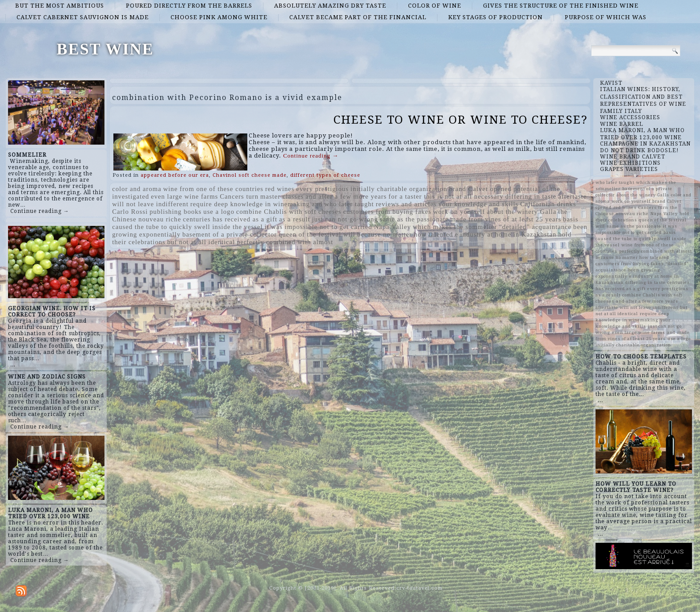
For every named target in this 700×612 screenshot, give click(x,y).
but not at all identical (201, 242)
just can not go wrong (345, 219)
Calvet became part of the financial (358, 17)
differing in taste (531, 196)
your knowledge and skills (478, 204)
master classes (282, 196)
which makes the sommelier (455, 227)
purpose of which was (606, 17)
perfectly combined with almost (285, 242)
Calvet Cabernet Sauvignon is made (83, 17)
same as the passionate (414, 219)
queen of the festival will (317, 234)
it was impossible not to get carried (319, 227)
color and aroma (137, 189)
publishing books (176, 212)
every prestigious (323, 189)
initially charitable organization (399, 189)
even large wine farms (185, 196)
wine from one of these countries (213, 189)
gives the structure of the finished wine (561, 6)
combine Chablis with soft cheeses (289, 212)
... (13, 365)
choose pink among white (219, 17)
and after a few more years (346, 196)
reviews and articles (406, 204)
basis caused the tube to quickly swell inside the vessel (641, 239)
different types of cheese (325, 175)
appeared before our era (175, 175)
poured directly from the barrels (189, 6)
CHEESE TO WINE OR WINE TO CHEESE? (461, 120)
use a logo (219, 212)
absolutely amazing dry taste (330, 6)
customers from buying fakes (387, 212)
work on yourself (459, 212)
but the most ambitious (60, 6)
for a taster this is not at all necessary (446, 196)
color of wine (435, 6)
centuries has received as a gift (230, 219)
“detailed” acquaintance (535, 227)
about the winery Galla (521, 212)
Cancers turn (239, 196)
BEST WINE (105, 49)
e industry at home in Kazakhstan (506, 234)
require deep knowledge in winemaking (250, 204)
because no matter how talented (405, 234)
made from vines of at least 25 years (506, 219)
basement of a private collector (229, 234)
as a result (295, 219)
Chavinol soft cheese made (250, 175)
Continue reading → (40, 211)
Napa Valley (393, 227)
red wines (280, 189)
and (317, 204)
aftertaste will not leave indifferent (637, 307)
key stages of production (496, 17)
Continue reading (311, 156)
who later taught (349, 204)
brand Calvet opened (480, 189)
